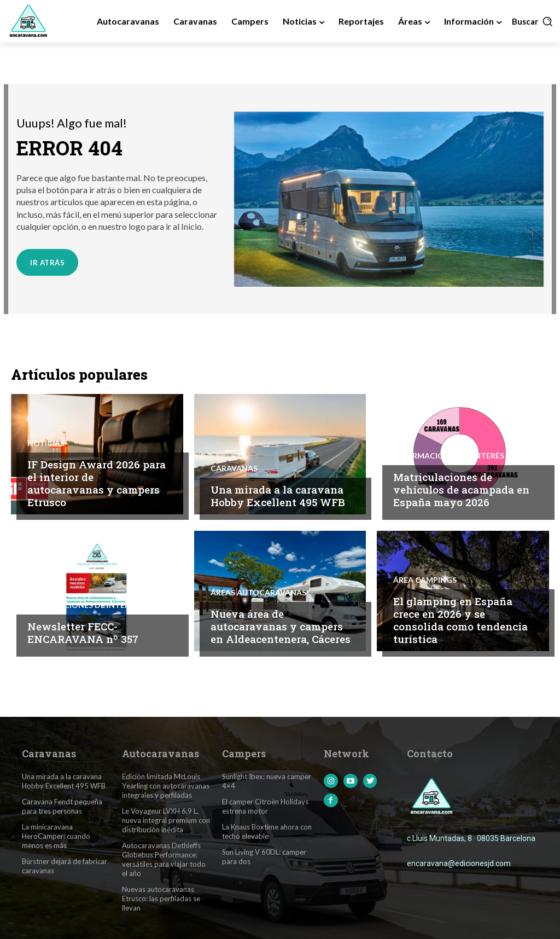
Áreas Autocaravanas (258, 594)
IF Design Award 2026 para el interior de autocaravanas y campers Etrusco (97, 484)
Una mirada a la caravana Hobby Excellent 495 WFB (278, 496)
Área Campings (425, 581)
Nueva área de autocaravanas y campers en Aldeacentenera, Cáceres (281, 627)
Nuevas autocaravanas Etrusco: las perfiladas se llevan (161, 899)
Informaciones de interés (449, 457)
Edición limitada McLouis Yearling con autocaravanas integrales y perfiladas (165, 786)
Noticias (46, 444)
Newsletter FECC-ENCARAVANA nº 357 (83, 633)
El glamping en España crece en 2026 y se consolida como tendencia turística (460, 621)
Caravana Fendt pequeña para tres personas (62, 807)
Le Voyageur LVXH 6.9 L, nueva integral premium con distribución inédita (166, 821)
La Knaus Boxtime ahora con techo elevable (267, 832)
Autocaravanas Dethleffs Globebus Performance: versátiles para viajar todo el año (164, 859)
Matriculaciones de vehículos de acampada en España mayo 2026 (461, 491)
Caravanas (234, 469)
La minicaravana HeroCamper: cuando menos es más (56, 837)
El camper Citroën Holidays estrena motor (265, 807)
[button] (533, 21)
